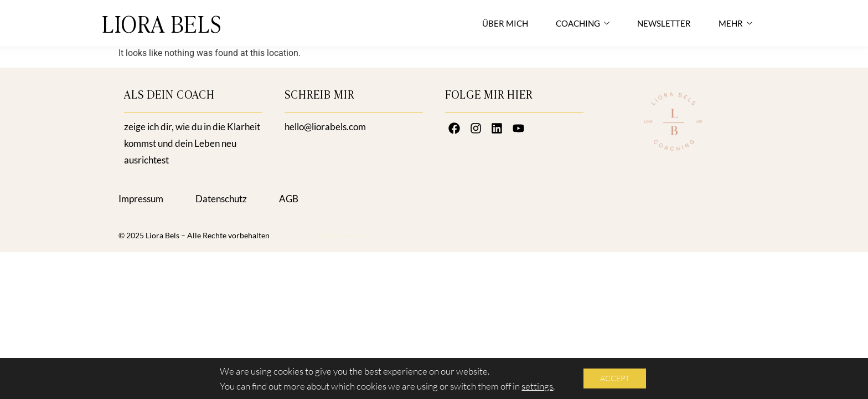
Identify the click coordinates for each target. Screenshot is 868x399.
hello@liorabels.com (325, 127)
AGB (289, 199)
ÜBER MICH (505, 23)
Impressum (141, 199)
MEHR (735, 23)
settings (537, 386)
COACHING (583, 23)
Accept (615, 378)
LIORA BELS (162, 23)
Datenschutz (221, 199)
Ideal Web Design (349, 235)
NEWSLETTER (664, 23)
